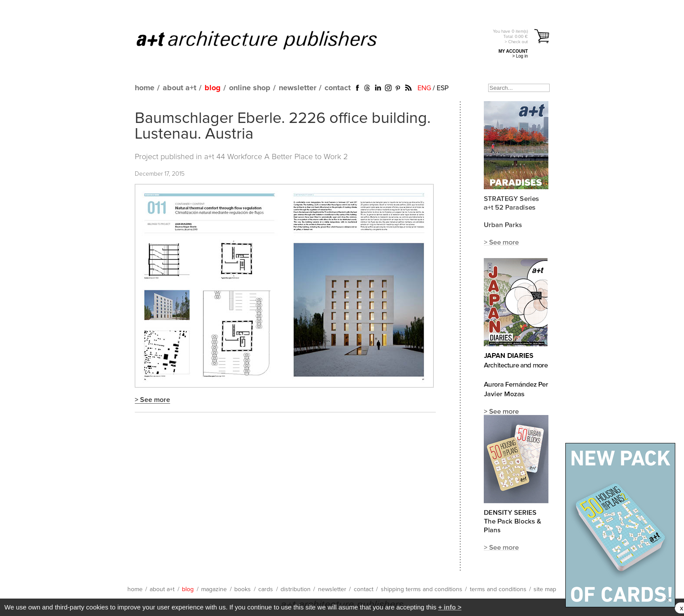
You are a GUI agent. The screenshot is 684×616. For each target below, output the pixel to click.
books (243, 589)
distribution (296, 589)
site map (545, 589)
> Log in (520, 56)
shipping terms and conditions (422, 589)
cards (266, 589)
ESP (443, 88)
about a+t (180, 88)
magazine (214, 589)
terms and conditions (498, 589)
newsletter (298, 88)
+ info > (450, 607)
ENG (424, 88)
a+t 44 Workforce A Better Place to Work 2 (276, 157)
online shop (250, 88)
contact (338, 88)
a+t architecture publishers (268, 40)
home (145, 88)
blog (213, 88)
